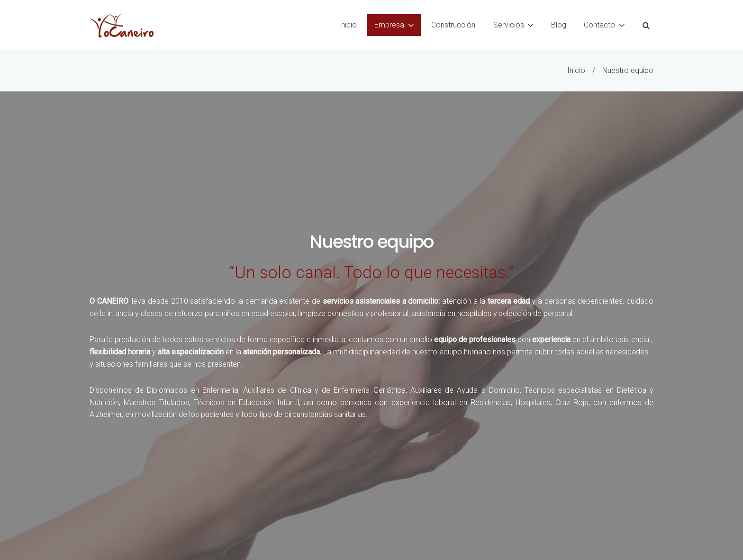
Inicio (576, 70)
